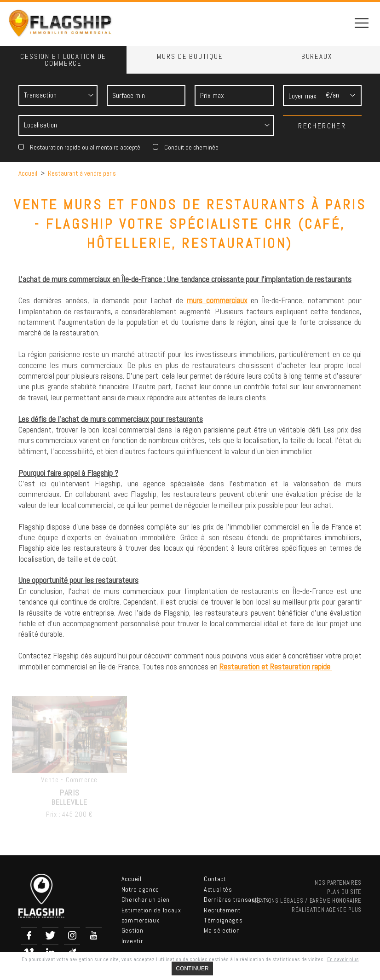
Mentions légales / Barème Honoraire (307, 901)
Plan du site (344, 892)
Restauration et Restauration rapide (276, 666)
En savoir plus (343, 959)
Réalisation (327, 910)
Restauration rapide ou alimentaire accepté (85, 147)
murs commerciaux (217, 300)
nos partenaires (338, 883)
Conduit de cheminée (191, 147)
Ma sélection (222, 930)
